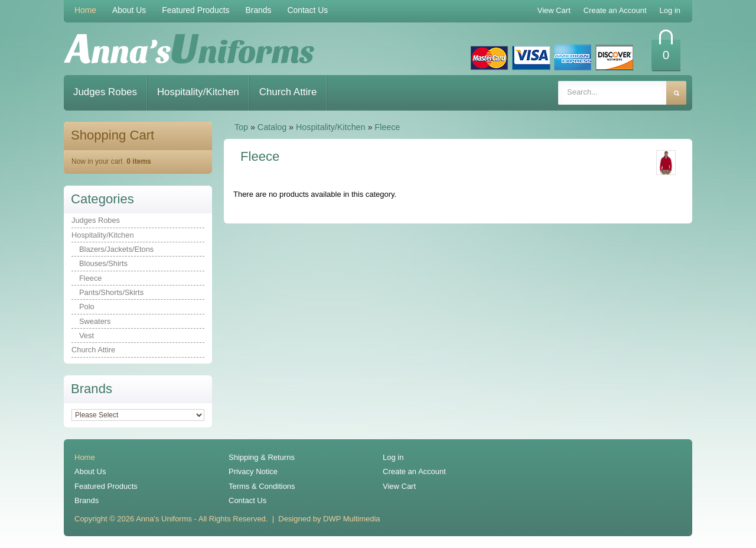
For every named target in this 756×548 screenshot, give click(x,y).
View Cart (399, 486)
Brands (258, 10)
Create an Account (414, 471)
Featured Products (195, 10)
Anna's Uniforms (164, 519)
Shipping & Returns (262, 457)
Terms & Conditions (262, 486)
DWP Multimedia (351, 519)
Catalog (272, 127)
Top (241, 127)
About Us (129, 10)
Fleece (387, 127)
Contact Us (308, 10)
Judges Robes (105, 92)
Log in (393, 457)
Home (85, 10)
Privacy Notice (253, 471)
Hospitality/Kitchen (198, 92)
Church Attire (288, 92)
